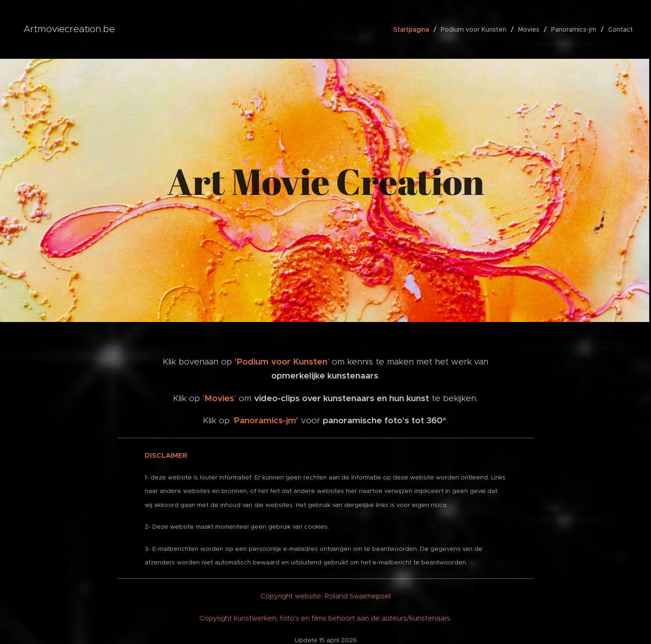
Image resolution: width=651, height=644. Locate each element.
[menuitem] (414, 29)
